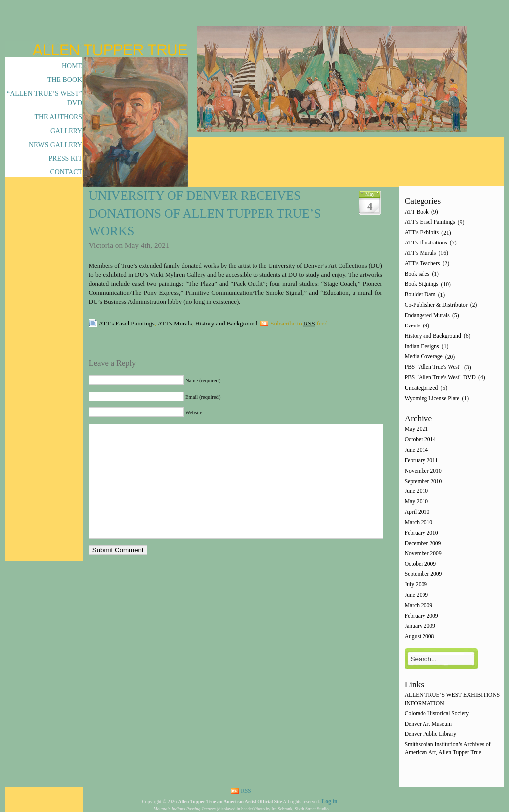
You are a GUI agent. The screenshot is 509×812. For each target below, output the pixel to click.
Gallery (66, 131)
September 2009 (424, 574)
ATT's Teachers (423, 264)
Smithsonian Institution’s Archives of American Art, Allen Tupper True (448, 749)
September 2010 (424, 481)
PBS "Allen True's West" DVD (440, 377)
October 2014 (420, 440)
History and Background (226, 324)
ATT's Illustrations (426, 243)
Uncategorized (422, 388)
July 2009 (416, 585)
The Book (65, 80)
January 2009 (420, 626)
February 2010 (422, 533)
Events (413, 326)
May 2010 (416, 502)
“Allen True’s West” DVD (44, 98)
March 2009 (419, 606)
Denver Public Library (430, 734)
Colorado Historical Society (437, 714)
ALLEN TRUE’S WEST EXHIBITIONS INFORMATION (452, 699)
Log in (329, 801)
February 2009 (422, 616)
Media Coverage (424, 357)
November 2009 (423, 554)
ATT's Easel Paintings (127, 324)
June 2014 (416, 450)
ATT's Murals (175, 324)
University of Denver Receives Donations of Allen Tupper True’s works (205, 213)
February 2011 (422, 460)
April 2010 (417, 512)
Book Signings (422, 284)
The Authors (58, 117)
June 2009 (416, 595)
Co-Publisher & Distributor (436, 305)
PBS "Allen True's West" (433, 367)
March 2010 (419, 523)
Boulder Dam (420, 295)
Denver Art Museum (428, 724)
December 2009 (423, 543)
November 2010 (423, 471)
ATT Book (417, 212)
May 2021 (416, 430)
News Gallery (55, 145)
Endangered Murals (427, 315)
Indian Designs (422, 347)
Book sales (417, 274)
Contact (66, 172)
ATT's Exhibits (422, 233)
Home (72, 66)
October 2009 (420, 564)
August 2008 (420, 637)
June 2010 (416, 492)
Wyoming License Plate (432, 398)
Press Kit (65, 158)
